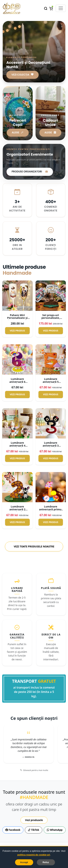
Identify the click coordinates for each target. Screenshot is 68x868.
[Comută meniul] (61, 8)
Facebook (13, 830)
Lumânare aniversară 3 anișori (51, 446)
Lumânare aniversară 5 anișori (51, 382)
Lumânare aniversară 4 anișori (17, 446)
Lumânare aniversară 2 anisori (17, 509)
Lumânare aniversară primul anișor (51, 509)
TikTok (34, 830)
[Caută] (46, 8)
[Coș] (51, 8)
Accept (24, 862)
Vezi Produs (17, 331)
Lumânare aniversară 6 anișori (17, 382)
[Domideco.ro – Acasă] (12, 8)
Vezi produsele (34, 820)
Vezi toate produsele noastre (34, 546)
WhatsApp (55, 830)
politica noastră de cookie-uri (34, 855)
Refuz (46, 862)
